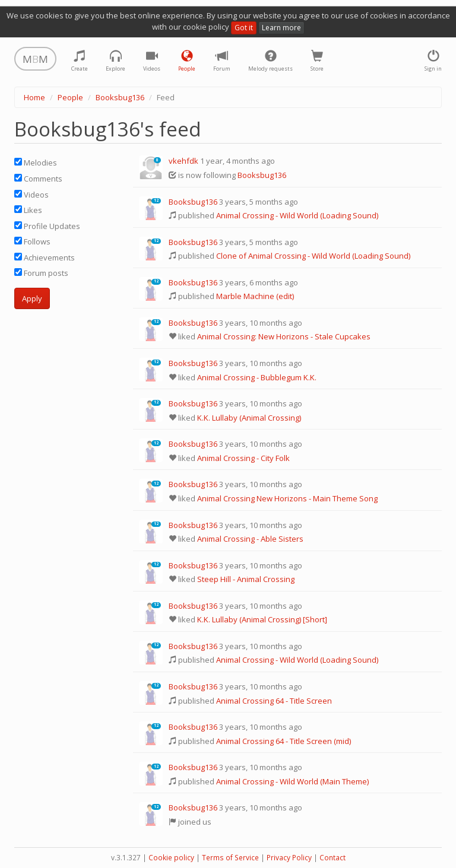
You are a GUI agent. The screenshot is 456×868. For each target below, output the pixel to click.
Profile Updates (47, 226)
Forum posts (41, 273)
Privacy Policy (289, 858)
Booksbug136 (120, 97)
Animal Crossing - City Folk (243, 458)
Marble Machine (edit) (255, 296)
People (70, 97)
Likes (28, 210)
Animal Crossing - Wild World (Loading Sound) (297, 215)
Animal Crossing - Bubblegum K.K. (257, 377)
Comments (38, 179)
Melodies (36, 163)
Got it (244, 28)
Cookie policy (171, 858)
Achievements (45, 257)
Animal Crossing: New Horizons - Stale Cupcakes (284, 336)
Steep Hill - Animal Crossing (246, 579)
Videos (31, 195)
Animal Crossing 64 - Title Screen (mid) (284, 741)
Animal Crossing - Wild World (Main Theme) (292, 781)
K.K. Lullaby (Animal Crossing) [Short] (262, 619)
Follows (32, 241)
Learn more (281, 28)
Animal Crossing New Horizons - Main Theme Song (287, 498)
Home (34, 97)
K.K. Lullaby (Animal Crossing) (249, 418)
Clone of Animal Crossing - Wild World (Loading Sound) (313, 256)
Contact (332, 858)
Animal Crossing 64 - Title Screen (274, 701)
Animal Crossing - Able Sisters (250, 539)
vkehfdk (183, 161)
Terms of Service (230, 858)
